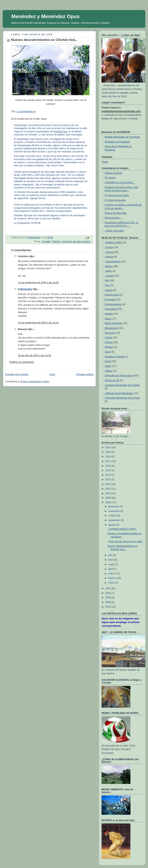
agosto (112, 525)
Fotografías (111, 309)
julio (111, 555)
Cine (107, 285)
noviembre (114, 511)
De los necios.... (113, 218)
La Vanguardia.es (26, 111)
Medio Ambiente (113, 323)
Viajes (108, 366)
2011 (108, 489)
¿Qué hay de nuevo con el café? (125, 541)
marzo (112, 573)
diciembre (114, 507)
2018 (108, 457)
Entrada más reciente (17, 374)
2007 (108, 589)
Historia (56, 241)
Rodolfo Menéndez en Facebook (122, 137)
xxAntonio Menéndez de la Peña (122, 385)
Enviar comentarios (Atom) (35, 382)
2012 (108, 484)
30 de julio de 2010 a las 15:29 (34, 355)
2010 (108, 493)
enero (112, 583)
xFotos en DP (112, 380)
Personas (110, 333)
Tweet (105, 162)
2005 (108, 598)
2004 (108, 602)
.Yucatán (46, 241)
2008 (108, 502)
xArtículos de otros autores (76, 241)
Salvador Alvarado (114, 357)
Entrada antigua (85, 374)
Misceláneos (111, 328)
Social (108, 361)
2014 (108, 475)
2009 (108, 498)
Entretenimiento (113, 304)
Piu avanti (110, 178)
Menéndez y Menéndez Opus (45, 16)
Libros (108, 319)
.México (109, 266)
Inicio (52, 374)
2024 (108, 448)
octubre (113, 516)
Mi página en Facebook (117, 142)
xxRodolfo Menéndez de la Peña (122, 398)
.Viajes (108, 271)
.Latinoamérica (113, 262)
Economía (110, 300)
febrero (112, 578)
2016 (108, 466)
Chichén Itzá (60, 132)
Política (109, 342)
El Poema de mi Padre (117, 195)
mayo (112, 564)
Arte (107, 280)
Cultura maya (112, 295)
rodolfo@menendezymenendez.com (121, 111)
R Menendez (25, 289)
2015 (108, 470)
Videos (108, 371)
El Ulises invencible (115, 200)
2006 (108, 593)
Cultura (109, 290)
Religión (109, 347)
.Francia (109, 252)
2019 (108, 452)
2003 (108, 607)
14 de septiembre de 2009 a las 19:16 (38, 323)
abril (111, 569)
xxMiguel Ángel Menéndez (119, 393)
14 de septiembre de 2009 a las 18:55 (38, 283)
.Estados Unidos (114, 242)
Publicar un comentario (22, 362)
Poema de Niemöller (116, 213)
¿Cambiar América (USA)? (122, 529)
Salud (108, 352)
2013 (108, 480)
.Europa (109, 247)
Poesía (108, 338)
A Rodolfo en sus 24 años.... (120, 182)
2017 (108, 461)
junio (111, 560)
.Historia (109, 257)
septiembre (115, 520)
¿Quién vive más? (114, 231)
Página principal (113, 173)
